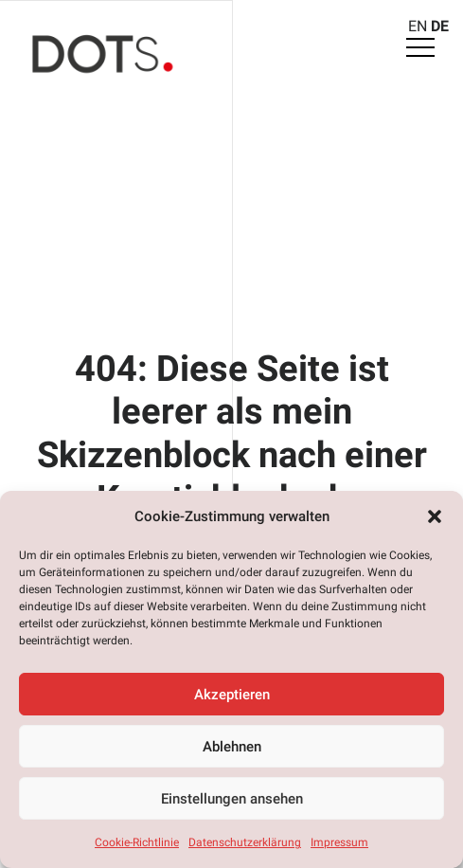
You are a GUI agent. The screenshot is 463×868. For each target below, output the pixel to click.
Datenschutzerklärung (245, 842)
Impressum (339, 842)
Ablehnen (232, 747)
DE (440, 26)
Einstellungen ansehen (232, 799)
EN (418, 26)
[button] (435, 516)
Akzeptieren (232, 695)
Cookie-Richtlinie (137, 842)
